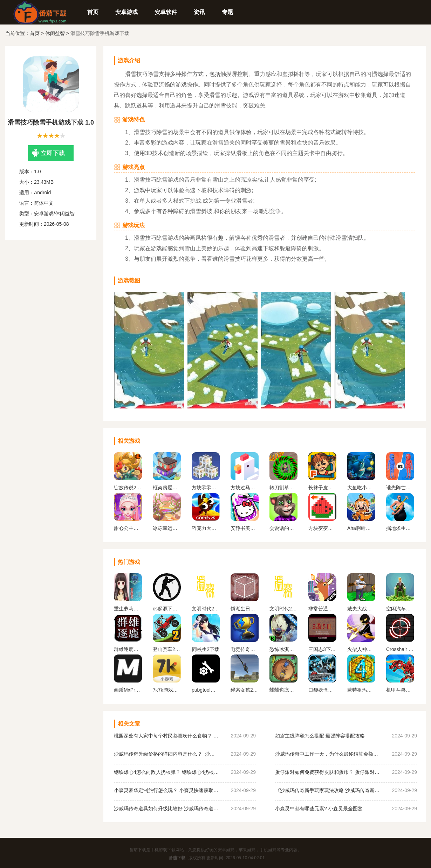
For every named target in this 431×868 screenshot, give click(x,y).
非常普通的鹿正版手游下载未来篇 (322, 609)
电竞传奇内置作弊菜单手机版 (245, 649)
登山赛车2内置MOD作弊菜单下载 (167, 649)
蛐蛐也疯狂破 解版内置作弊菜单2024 (283, 690)
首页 (93, 12)
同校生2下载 (206, 649)
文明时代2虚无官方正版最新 (283, 609)
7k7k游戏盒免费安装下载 (167, 690)
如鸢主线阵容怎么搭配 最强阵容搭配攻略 (320, 736)
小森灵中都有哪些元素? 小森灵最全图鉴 (319, 808)
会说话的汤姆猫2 (283, 528)
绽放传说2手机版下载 (128, 488)
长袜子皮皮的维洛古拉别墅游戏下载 (322, 488)
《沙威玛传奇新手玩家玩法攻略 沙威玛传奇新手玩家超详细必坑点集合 (328, 790)
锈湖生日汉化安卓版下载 (245, 609)
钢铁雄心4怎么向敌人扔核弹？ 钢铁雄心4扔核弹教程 (166, 772)
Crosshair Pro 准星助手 (400, 649)
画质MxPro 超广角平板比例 (128, 690)
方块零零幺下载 (206, 488)
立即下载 (49, 153)
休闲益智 (55, 33)
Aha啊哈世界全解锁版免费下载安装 (361, 528)
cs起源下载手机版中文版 (167, 609)
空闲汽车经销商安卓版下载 (400, 609)
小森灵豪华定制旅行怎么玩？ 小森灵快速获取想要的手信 (166, 790)
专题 (227, 12)
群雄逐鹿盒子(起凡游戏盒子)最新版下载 (128, 649)
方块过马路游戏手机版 (245, 488)
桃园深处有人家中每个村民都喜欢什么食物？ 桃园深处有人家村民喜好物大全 (166, 736)
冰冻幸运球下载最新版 (167, 528)
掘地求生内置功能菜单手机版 (400, 528)
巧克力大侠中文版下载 (206, 528)
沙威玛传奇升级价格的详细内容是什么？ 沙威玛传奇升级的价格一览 (166, 754)
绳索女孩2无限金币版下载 (245, 690)
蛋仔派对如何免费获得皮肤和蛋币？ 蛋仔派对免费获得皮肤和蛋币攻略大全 (328, 772)
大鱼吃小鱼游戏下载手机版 (361, 488)
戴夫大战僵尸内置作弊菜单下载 (361, 609)
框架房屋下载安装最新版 (167, 488)
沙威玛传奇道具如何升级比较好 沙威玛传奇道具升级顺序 (166, 808)
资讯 (199, 12)
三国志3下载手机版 (322, 649)
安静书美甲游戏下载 (245, 528)
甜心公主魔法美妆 (128, 528)
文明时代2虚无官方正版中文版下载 (206, 609)
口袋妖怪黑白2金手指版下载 (322, 690)
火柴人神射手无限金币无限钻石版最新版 (361, 649)
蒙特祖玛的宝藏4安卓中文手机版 (361, 690)
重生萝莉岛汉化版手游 (128, 609)
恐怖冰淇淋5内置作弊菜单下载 (283, 649)
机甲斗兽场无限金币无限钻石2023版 (400, 690)
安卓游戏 (126, 12)
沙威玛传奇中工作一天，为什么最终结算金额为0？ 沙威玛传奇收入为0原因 (328, 754)
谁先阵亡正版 (400, 488)
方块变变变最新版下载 (322, 528)
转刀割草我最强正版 (283, 488)
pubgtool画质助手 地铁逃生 (206, 690)
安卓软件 (166, 12)
